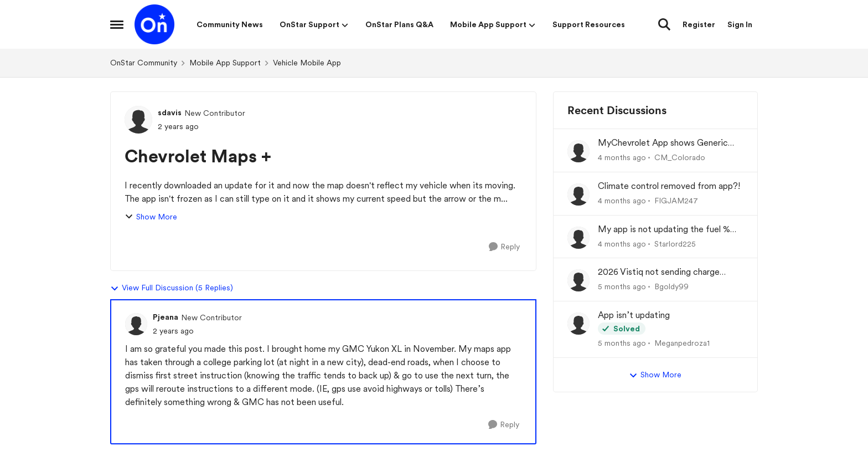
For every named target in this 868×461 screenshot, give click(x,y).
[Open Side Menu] (117, 24)
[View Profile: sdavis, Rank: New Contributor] (138, 120)
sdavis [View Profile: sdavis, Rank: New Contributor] (170, 112)
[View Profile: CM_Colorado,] (578, 151)
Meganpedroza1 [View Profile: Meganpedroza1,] (682, 343)
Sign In (740, 24)
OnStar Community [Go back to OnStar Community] (144, 63)
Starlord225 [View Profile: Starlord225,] (675, 243)
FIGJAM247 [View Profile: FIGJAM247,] (676, 201)
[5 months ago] (622, 287)
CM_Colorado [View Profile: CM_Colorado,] (680, 157)
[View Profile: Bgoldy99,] (578, 280)
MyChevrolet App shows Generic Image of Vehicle (663, 143)
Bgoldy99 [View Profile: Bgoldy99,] (671, 286)
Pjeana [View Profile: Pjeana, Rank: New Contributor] (166, 317)
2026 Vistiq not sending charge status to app (659, 272)
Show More (151, 217)
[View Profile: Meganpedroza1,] (578, 324)
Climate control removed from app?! (669, 186)
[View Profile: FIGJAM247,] (578, 194)
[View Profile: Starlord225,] (578, 238)
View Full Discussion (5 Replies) (172, 288)
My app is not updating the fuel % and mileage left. (664, 230)
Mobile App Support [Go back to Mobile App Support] (225, 63)
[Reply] (504, 247)
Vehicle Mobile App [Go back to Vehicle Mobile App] (307, 63)
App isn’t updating (634, 315)
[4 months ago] (622, 158)
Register (699, 24)
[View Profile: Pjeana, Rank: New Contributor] (136, 324)
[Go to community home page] (154, 24)
